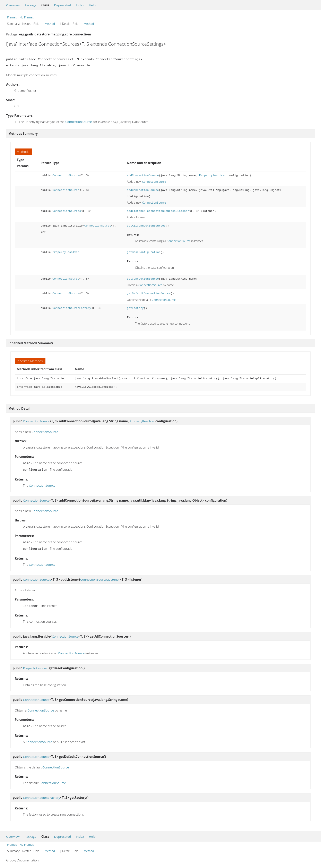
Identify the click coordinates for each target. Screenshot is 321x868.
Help (92, 5)
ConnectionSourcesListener (168, 211)
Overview (13, 5)
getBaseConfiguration (144, 252)
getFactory (135, 308)
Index (80, 5)
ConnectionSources (67, 211)
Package (31, 5)
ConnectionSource (79, 122)
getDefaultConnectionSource (149, 293)
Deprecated (63, 5)
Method (50, 24)
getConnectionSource (143, 278)
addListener (136, 211)
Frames (12, 17)
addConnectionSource (143, 175)
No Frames (27, 17)
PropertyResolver (213, 175)
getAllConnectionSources (146, 225)
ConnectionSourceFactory (72, 308)
